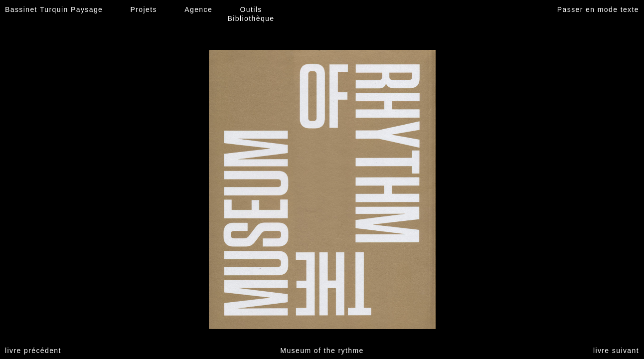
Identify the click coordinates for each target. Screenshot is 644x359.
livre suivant (616, 351)
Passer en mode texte (598, 9)
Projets (144, 9)
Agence (198, 9)
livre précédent (33, 351)
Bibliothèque (251, 18)
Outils (251, 9)
